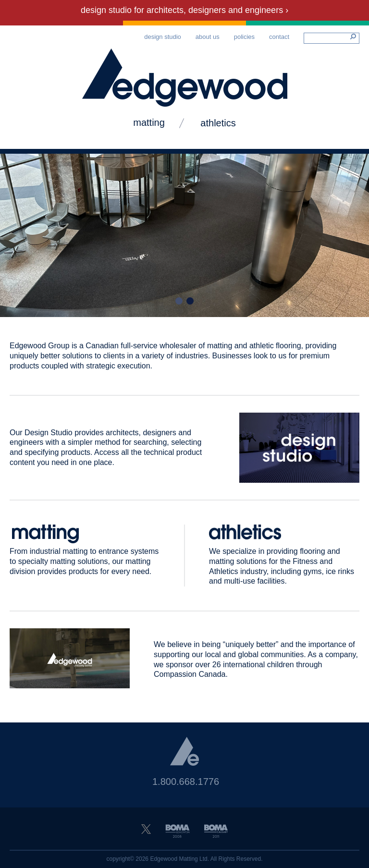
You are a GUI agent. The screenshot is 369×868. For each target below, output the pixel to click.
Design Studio (163, 37)
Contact (279, 37)
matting (149, 122)
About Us (208, 37)
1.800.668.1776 (186, 782)
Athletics (218, 123)
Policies (244, 37)
